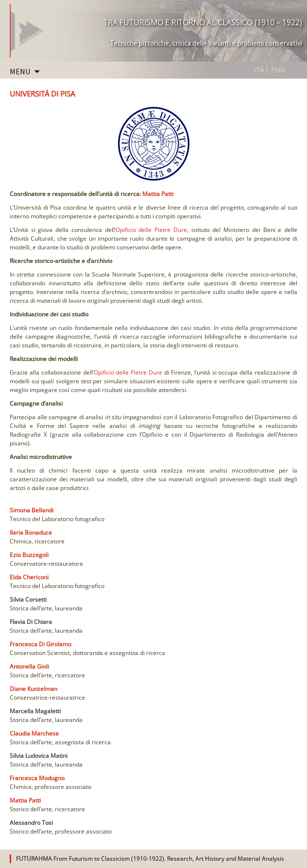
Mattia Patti (158, 194)
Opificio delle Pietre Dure (151, 230)
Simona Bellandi (32, 510)
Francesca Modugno (37, 778)
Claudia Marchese (34, 733)
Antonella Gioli (29, 666)
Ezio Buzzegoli (29, 555)
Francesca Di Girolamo (41, 644)
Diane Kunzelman (34, 689)
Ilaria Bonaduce (31, 532)
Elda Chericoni (29, 577)
